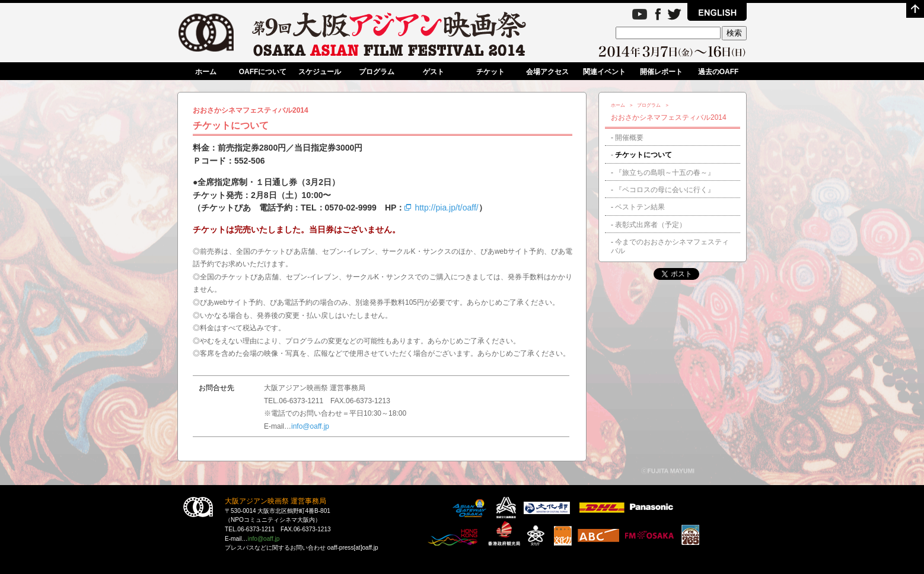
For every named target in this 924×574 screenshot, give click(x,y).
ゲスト (434, 72)
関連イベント (604, 72)
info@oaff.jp (310, 426)
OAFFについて (263, 72)
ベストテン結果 (640, 207)
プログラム (377, 72)
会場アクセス (547, 72)
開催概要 (629, 138)
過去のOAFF (719, 72)
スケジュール (320, 72)
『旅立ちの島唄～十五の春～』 (665, 173)
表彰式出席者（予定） (651, 225)
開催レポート (661, 72)
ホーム (206, 72)
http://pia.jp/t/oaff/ (441, 208)
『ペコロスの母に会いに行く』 (665, 190)
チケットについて (643, 155)
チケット (490, 72)
